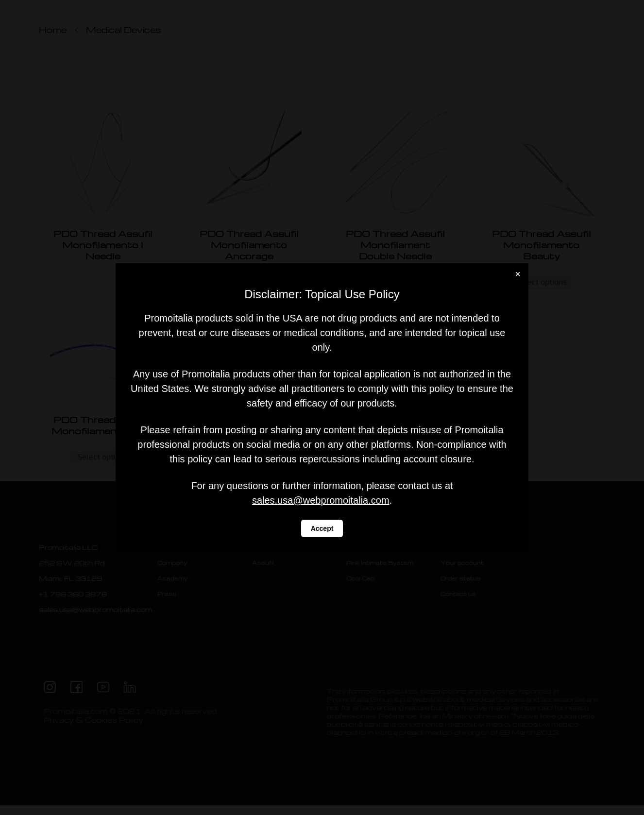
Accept (322, 528)
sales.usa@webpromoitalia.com (321, 500)
